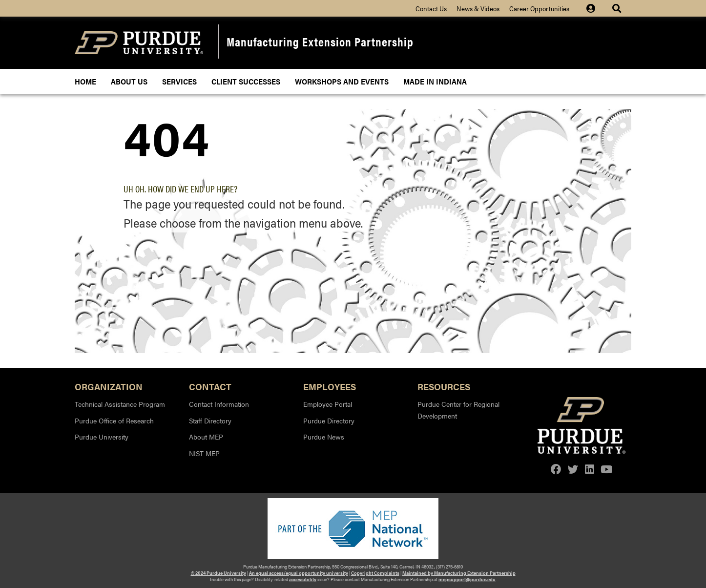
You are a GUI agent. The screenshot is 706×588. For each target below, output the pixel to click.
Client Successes (246, 81)
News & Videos (478, 8)
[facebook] (556, 469)
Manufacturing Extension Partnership (320, 41)
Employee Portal (328, 404)
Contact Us (431, 8)
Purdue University (102, 437)
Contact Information (219, 404)
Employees (330, 386)
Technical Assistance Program (120, 404)
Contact (210, 386)
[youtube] (606, 469)
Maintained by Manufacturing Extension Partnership (459, 573)
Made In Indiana (435, 81)
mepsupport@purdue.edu (467, 579)
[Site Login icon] (596, 8)
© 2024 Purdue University (218, 573)
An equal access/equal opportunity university (299, 573)
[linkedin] (590, 469)
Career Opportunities (539, 8)
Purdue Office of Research (114, 420)
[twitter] (573, 469)
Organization (109, 386)
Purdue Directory (329, 420)
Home (85, 81)
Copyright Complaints (375, 573)
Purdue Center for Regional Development (458, 410)
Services (179, 81)
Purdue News (324, 437)
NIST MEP (204, 453)
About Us (129, 81)
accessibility (303, 579)
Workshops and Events (342, 81)
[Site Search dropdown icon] (618, 8)
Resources (444, 386)
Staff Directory (210, 420)
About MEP (206, 437)
